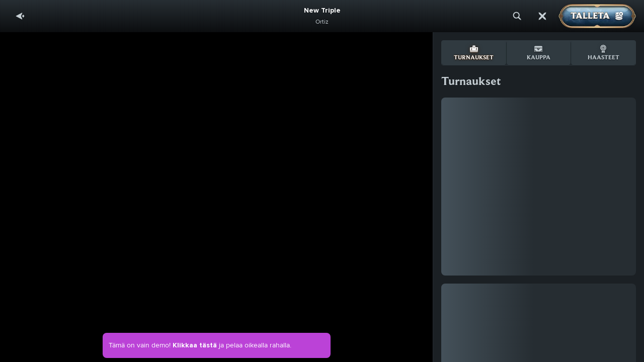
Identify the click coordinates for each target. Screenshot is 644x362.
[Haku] (517, 16)
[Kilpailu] (542, 16)
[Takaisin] (20, 16)
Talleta (597, 16)
